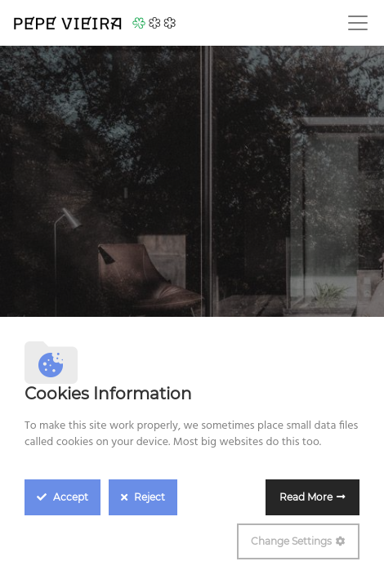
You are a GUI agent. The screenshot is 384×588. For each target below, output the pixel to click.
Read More (306, 497)
